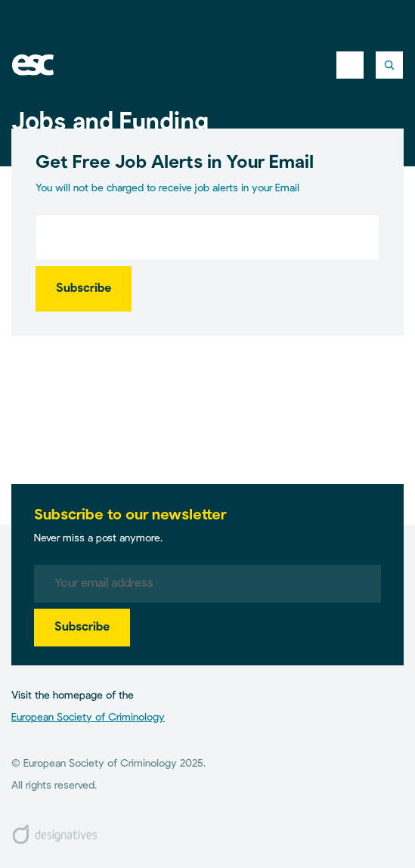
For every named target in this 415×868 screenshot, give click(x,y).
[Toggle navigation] (350, 65)
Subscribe (84, 289)
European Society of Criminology (88, 718)
